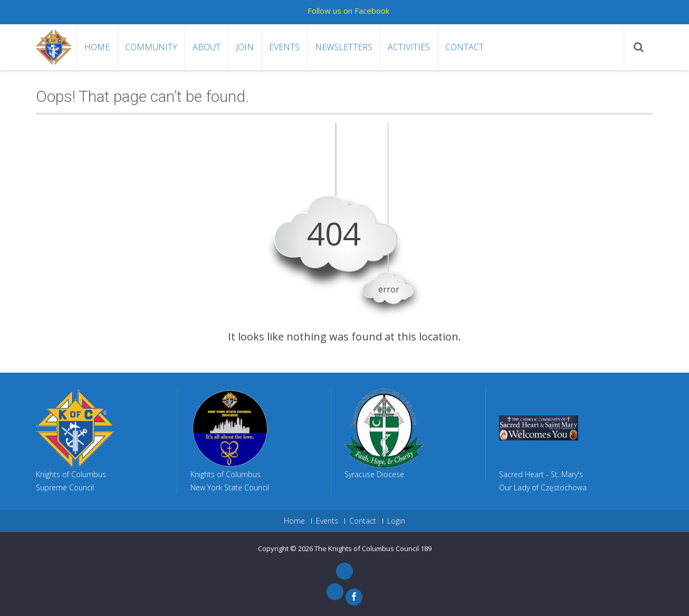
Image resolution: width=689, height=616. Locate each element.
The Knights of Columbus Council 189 (373, 548)
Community (151, 47)
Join (245, 47)
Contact (465, 47)
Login (396, 521)
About (207, 47)
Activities (409, 47)
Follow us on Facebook (348, 11)
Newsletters (344, 47)
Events (284, 47)
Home (97, 47)
